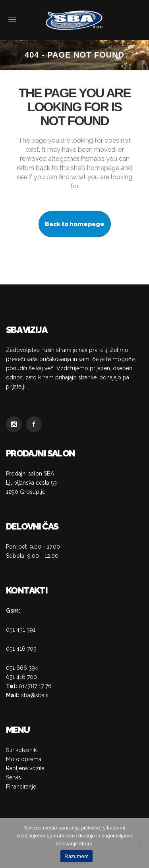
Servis (14, 777)
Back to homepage (75, 224)
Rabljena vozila (25, 768)
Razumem (76, 856)
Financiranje (21, 787)
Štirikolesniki (22, 750)
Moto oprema (24, 759)
